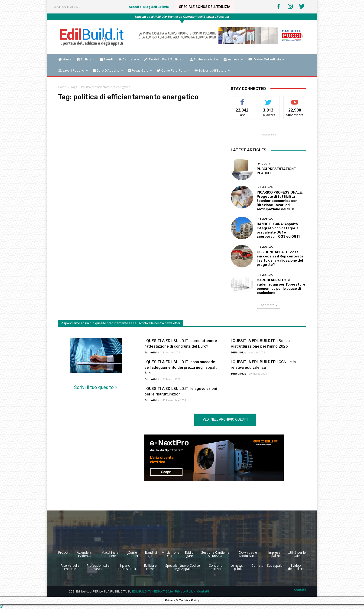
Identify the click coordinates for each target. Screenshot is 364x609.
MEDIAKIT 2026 (162, 591)
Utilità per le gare (297, 554)
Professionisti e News (98, 567)
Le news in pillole (238, 567)
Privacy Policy (185, 591)
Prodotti (64, 552)
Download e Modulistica (248, 554)
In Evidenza (265, 187)
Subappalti (275, 565)
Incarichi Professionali (126, 567)
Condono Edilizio (216, 567)
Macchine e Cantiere (110, 554)
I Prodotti (264, 164)
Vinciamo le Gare (171, 554)
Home (62, 87)
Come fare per (132, 554)
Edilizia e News (150, 567)
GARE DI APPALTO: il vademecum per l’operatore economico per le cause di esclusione (281, 286)
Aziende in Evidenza (84, 554)
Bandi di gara (151, 554)
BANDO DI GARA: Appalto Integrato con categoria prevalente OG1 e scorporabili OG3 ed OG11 (278, 230)
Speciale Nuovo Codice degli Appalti (183, 567)
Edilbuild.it (152, 352)
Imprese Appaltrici (274, 554)
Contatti (257, 565)
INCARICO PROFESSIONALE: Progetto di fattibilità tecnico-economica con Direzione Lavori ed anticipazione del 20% (280, 201)
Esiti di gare (190, 554)
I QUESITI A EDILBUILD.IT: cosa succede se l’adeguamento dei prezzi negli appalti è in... (181, 367)
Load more (268, 305)
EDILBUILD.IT (141, 591)
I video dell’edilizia (296, 567)
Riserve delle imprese (70, 567)
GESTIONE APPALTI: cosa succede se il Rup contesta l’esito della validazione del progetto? (280, 258)
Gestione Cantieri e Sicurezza (215, 554)
